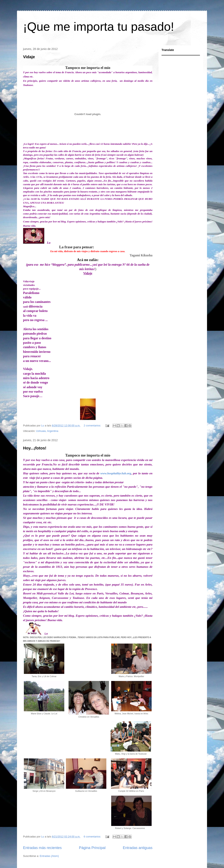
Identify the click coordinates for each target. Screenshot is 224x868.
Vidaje (29, 57)
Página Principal (92, 848)
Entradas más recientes (42, 848)
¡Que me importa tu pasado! (99, 27)
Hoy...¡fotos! (35, 448)
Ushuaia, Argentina (47, 431)
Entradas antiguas (138, 848)
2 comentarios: (93, 425)
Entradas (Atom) (49, 856)
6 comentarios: (93, 836)
